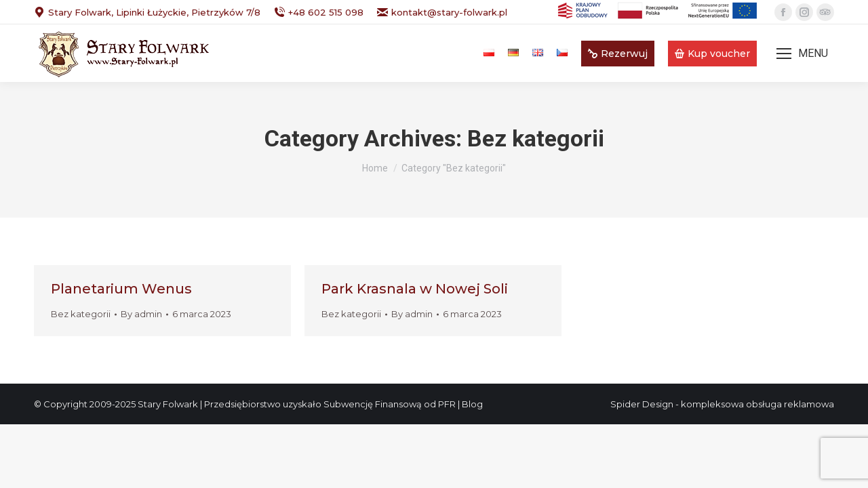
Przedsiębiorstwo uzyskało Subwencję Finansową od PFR (330, 404)
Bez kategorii (81, 314)
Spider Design (642, 404)
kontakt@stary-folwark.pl (442, 13)
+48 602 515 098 (319, 13)
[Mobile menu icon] (802, 54)
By (141, 314)
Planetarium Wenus (121, 289)
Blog (472, 404)
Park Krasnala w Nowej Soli (415, 289)
